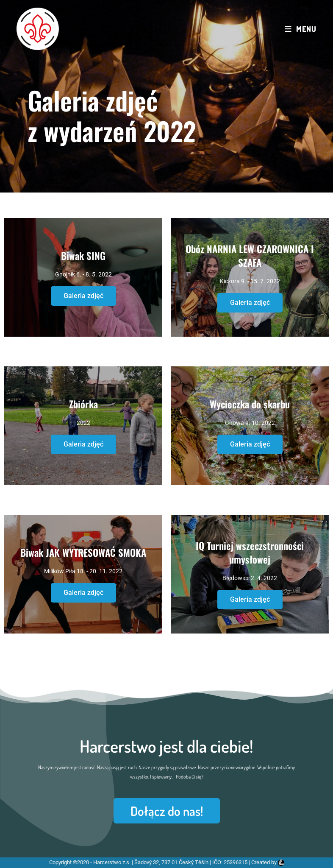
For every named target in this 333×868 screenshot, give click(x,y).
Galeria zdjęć (83, 296)
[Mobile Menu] (301, 29)
